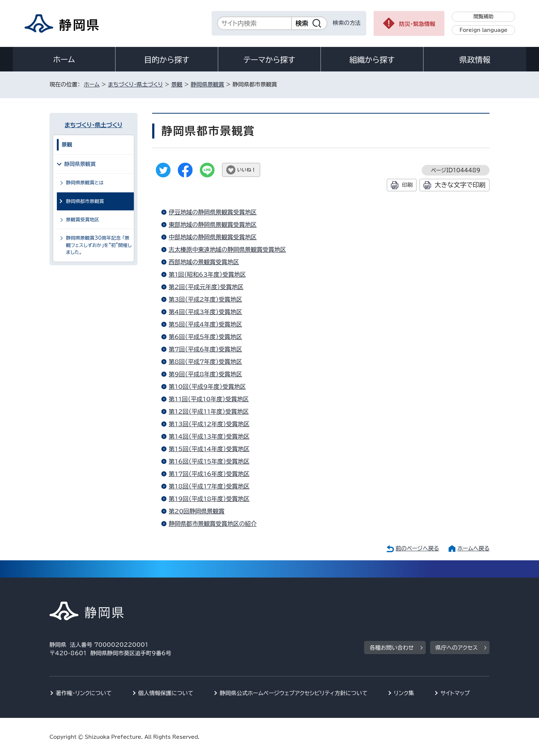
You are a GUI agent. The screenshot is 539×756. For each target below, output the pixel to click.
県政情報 (475, 60)
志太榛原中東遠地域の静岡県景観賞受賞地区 (227, 250)
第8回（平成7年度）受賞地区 (205, 362)
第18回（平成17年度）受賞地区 (209, 486)
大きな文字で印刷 (460, 185)
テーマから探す (269, 60)
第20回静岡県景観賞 (197, 511)
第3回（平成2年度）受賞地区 (205, 299)
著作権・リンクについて (84, 693)
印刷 (407, 185)
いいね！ (247, 170)
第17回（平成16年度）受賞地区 (209, 474)
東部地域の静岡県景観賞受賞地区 (213, 225)
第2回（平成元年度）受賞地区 (206, 287)
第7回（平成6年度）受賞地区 (205, 349)
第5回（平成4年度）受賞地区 (205, 324)
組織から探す (372, 60)
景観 (177, 84)
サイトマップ (455, 693)
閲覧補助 (483, 16)
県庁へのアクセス (457, 648)
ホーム (64, 59)
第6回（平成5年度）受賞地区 (205, 337)
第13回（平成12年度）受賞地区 (209, 424)
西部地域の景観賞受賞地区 (204, 262)
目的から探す (167, 60)
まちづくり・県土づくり (135, 84)
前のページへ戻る (417, 548)
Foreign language (483, 30)
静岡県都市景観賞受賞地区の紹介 (213, 524)
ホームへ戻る (474, 548)
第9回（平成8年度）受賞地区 (205, 374)
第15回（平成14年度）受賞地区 (209, 449)
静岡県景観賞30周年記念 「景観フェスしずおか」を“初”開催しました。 (99, 245)
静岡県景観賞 (207, 84)
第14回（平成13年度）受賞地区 (209, 436)
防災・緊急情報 (417, 24)
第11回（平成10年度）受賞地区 (209, 399)
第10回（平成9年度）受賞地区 (207, 387)
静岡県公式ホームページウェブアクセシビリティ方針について (294, 693)
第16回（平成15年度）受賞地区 (209, 461)
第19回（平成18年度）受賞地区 (209, 499)
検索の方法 (347, 23)
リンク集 (404, 693)
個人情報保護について (166, 693)
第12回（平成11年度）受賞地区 (209, 412)
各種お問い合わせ (392, 648)
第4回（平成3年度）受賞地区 (205, 312)
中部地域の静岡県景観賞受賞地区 (213, 237)
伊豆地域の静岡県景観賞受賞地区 (213, 212)
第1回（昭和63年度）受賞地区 (207, 274)
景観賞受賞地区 (83, 220)
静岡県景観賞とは (85, 183)
